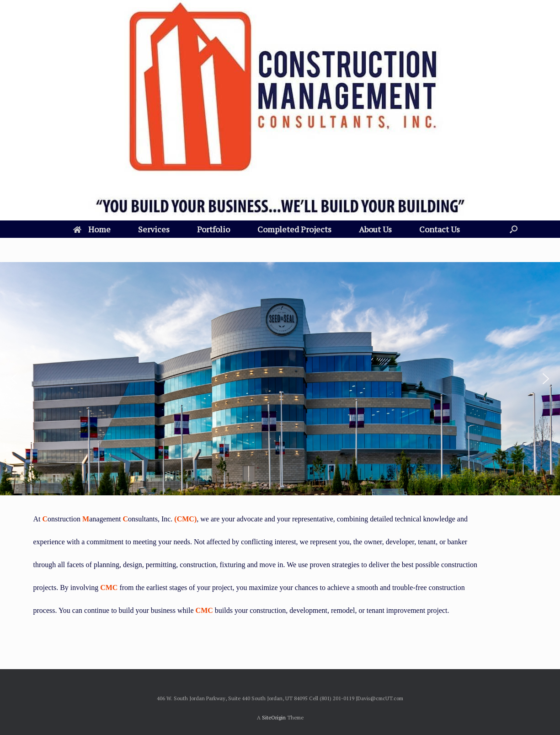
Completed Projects (294, 229)
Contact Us (440, 229)
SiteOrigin (274, 717)
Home (92, 229)
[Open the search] (514, 229)
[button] (14, 379)
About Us (375, 229)
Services (154, 229)
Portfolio (213, 229)
